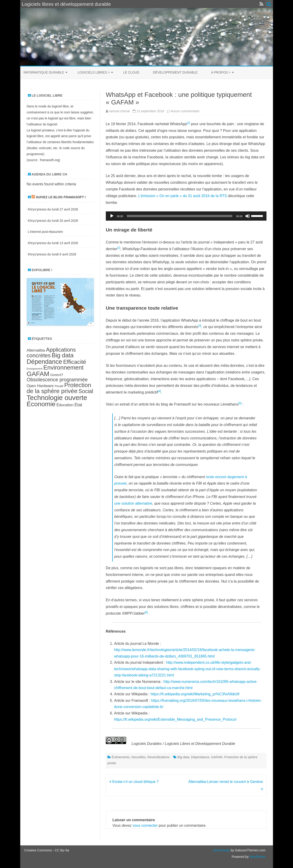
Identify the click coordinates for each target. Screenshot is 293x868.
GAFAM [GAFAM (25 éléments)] (38, 374)
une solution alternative (133, 503)
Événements (121, 757)
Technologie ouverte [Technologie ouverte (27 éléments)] (57, 398)
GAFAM (217, 757)
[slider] (180, 216)
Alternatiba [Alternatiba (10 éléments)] (36, 350)
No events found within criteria (51, 184)
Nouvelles (138, 757)
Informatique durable (44, 72)
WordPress (257, 857)
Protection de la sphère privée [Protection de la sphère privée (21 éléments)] (59, 388)
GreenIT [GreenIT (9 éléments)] (57, 375)
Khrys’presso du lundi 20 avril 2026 (53, 221)
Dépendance (200, 757)
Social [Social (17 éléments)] (86, 391)
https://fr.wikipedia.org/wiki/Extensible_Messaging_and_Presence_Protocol (175, 719)
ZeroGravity (221, 850)
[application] (186, 216)
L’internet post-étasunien (46, 232)
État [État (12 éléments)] (78, 405)
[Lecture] (112, 216)
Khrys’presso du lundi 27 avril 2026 (53, 209)
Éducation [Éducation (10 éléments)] (65, 405)
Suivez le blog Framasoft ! (61, 197)
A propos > (221, 72)
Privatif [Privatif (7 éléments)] (59, 386)
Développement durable (175, 72)
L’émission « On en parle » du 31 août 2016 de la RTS (182, 196)
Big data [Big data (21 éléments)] (63, 355)
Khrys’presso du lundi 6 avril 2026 (52, 254)
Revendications (158, 757)
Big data (183, 757)
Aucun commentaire (185, 111)
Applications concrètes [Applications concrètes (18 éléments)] (51, 353)
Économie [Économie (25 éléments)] (41, 404)
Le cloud (131, 72)
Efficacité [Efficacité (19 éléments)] (75, 362)
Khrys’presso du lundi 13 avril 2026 (53, 243)
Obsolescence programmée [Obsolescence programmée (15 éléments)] (57, 380)
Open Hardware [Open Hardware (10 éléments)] (40, 386)
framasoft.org (50, 160)
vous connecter (145, 825)
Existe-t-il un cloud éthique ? (134, 782)
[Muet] (248, 216)
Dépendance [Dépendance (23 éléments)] (44, 362)
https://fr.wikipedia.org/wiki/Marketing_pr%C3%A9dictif (195, 694)
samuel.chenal (119, 111)
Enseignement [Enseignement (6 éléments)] (35, 369)
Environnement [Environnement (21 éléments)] (63, 367)
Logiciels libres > (94, 72)
